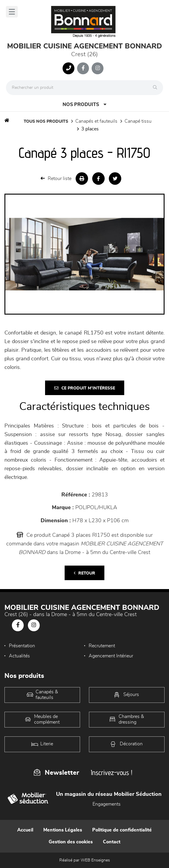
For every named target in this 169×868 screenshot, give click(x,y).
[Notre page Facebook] (83, 68)
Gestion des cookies (71, 842)
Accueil (25, 830)
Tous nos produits (46, 121)
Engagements (107, 804)
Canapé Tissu (138, 121)
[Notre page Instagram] (98, 68)
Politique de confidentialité (122, 830)
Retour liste (56, 178)
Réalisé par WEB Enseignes (85, 860)
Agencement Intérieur (111, 656)
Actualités (19, 656)
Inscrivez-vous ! (111, 772)
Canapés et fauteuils (96, 121)
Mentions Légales (63, 830)
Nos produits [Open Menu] (84, 104)
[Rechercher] (157, 88)
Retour (84, 573)
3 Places (90, 129)
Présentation (22, 646)
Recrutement (102, 646)
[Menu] (12, 12)
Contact (112, 842)
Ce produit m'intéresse (85, 388)
